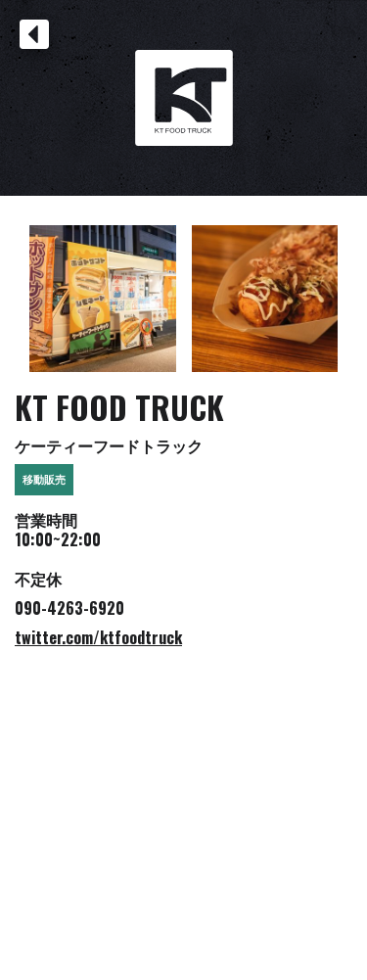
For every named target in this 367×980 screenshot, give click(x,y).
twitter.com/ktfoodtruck (98, 637)
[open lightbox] (103, 299)
